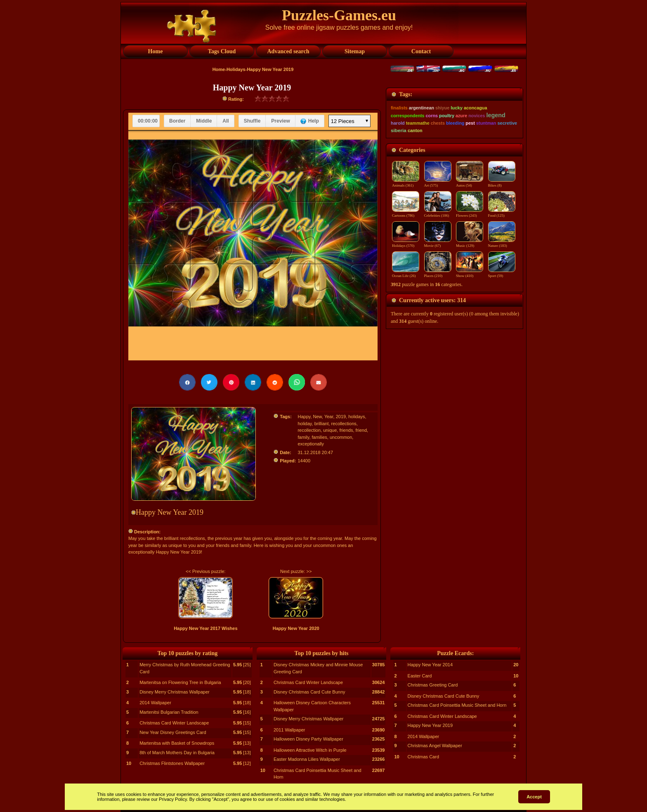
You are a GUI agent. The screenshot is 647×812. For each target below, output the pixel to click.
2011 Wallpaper (289, 730)
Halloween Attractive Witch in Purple (310, 750)
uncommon (341, 437)
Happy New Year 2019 (430, 725)
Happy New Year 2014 (430, 665)
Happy (304, 417)
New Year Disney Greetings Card (173, 732)
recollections (344, 424)
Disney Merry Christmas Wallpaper (175, 692)
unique (330, 430)
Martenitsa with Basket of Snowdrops (177, 743)
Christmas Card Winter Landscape (174, 723)
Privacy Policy (173, 799)
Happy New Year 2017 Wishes (205, 628)
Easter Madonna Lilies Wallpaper (307, 759)
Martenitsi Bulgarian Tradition (169, 712)
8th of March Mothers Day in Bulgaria (177, 753)
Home (219, 69)
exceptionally (311, 444)
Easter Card (420, 676)
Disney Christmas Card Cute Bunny (309, 692)
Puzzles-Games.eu (339, 15)
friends (346, 430)
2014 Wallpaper (155, 703)
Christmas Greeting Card (433, 685)
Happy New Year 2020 (296, 628)
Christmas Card (423, 757)
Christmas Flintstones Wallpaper (172, 763)
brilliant (322, 424)
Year (329, 417)
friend (361, 430)
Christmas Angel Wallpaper (435, 746)
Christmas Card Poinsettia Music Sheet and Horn (457, 705)
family (303, 437)
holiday (305, 424)
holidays (357, 417)
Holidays (236, 69)
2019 (341, 417)
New (318, 417)
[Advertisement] (455, 139)
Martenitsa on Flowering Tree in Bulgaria (180, 682)
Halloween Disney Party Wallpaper (308, 739)
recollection (309, 430)
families (320, 437)
